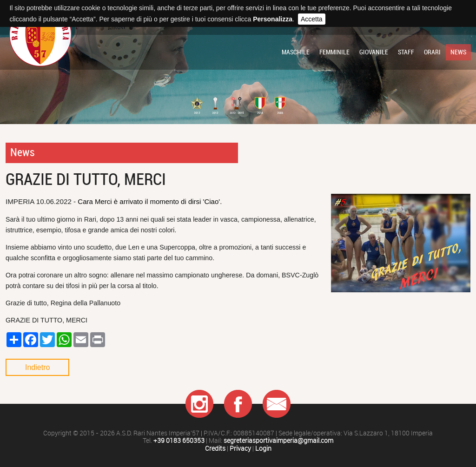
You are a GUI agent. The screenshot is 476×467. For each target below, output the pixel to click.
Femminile (334, 52)
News (458, 52)
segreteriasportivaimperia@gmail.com (278, 441)
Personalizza (273, 19)
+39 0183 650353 (179, 441)
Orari (432, 52)
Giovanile (374, 52)
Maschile (296, 52)
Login (263, 449)
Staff (406, 52)
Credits (215, 449)
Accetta (312, 19)
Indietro (37, 367)
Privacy (240, 449)
